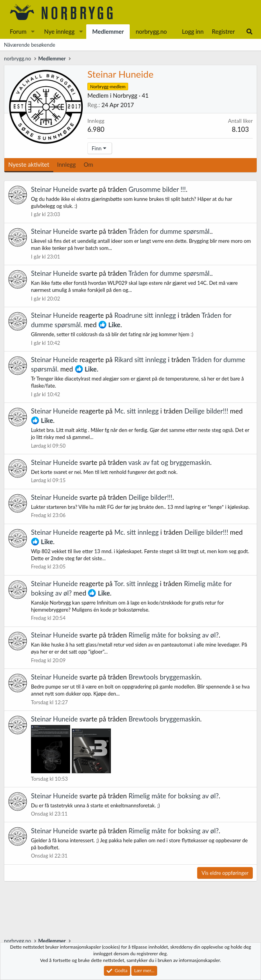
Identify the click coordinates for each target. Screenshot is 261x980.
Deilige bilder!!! (206, 411)
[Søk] (249, 32)
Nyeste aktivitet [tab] (29, 164)
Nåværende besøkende (30, 45)
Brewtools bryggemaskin (164, 677)
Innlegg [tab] (67, 164)
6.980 (96, 129)
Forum (18, 31)
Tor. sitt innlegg (136, 584)
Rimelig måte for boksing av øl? (174, 635)
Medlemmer (108, 31)
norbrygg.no (151, 31)
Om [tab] (88, 164)
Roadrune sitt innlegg (145, 315)
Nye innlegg (59, 31)
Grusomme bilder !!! (157, 189)
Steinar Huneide (54, 189)
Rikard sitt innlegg (140, 360)
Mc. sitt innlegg (137, 411)
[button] (33, 32)
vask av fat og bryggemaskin (169, 462)
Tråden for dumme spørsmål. (169, 231)
